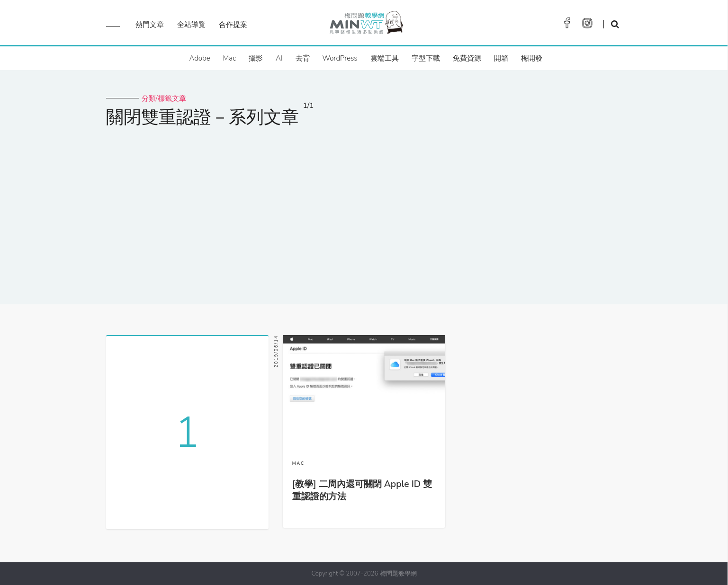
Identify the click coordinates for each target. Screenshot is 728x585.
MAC (298, 463)
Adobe (199, 58)
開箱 (501, 58)
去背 (303, 58)
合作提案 (233, 25)
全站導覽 (191, 25)
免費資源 (467, 58)
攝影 (256, 58)
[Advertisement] (364, 210)
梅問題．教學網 (366, 25)
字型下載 (426, 58)
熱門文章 (150, 25)
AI (279, 58)
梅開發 (532, 58)
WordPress (340, 58)
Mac (229, 58)
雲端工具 (385, 58)
